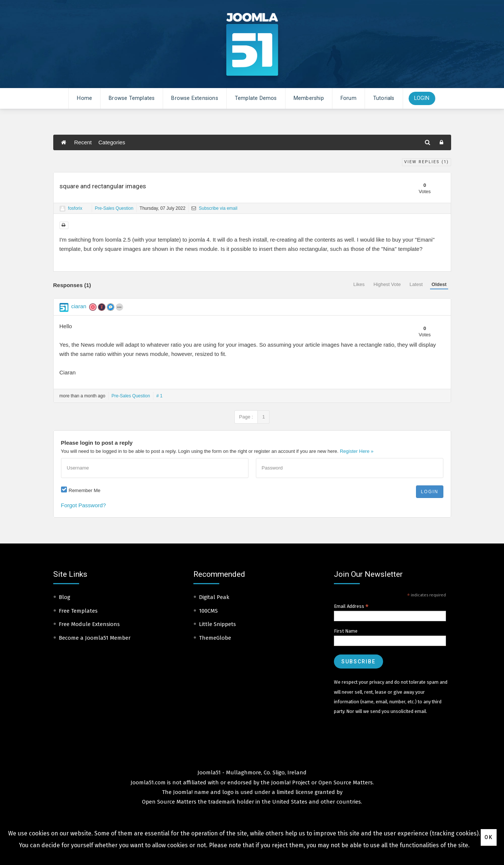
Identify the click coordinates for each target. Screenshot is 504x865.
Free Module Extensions (89, 624)
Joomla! (183, 792)
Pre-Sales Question (114, 208)
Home (84, 98)
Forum (349, 98)
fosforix (75, 208)
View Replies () (427, 162)
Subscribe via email (214, 208)
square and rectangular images (103, 186)
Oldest (439, 284)
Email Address (351, 606)
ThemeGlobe (215, 638)
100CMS (208, 611)
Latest (416, 284)
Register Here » (357, 451)
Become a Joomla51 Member (95, 638)
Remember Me (85, 490)
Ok (489, 837)
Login (422, 98)
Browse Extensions (195, 98)
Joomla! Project (290, 782)
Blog (65, 597)
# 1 (160, 396)
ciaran (79, 306)
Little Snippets (217, 624)
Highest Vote (387, 284)
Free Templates (78, 611)
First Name (346, 631)
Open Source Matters (346, 782)
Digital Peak (214, 597)
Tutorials (384, 98)
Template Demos (256, 98)
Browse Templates (132, 98)
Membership (309, 98)
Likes (359, 284)
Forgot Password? (84, 505)
